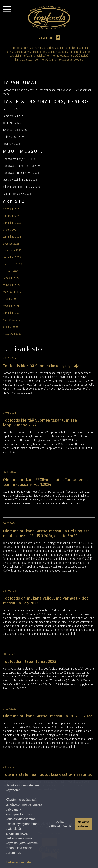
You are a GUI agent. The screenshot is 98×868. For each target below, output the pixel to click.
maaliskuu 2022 (12, 292)
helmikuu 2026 (12, 209)
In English (45, 38)
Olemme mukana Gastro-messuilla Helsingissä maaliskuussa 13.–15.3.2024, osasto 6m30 (46, 533)
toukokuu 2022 (12, 285)
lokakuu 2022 (11, 271)
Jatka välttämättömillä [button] (60, 824)
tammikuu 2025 (12, 223)
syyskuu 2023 (11, 244)
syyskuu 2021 (11, 306)
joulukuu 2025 (11, 216)
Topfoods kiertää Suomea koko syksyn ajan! (43, 366)
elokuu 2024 (10, 230)
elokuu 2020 (10, 327)
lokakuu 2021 (11, 299)
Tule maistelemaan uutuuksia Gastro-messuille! (47, 774)
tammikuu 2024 (12, 237)
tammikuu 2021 (12, 313)
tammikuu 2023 (12, 258)
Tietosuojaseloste (18, 862)
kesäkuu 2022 (11, 278)
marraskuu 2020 (13, 320)
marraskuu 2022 (13, 264)
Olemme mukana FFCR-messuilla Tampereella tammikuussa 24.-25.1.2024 (45, 482)
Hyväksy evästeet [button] (84, 824)
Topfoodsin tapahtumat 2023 (30, 661)
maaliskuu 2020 (12, 334)
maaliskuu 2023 (12, 251)
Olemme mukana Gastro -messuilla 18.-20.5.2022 (47, 716)
